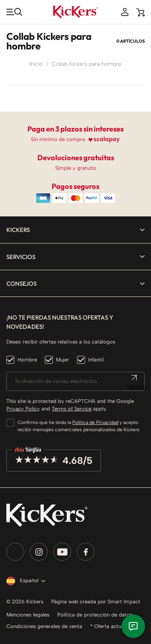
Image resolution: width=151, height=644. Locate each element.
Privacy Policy (23, 409)
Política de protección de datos (95, 615)
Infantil (96, 360)
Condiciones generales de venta (44, 626)
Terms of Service (72, 409)
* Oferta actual (108, 626)
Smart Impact (124, 602)
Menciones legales (28, 615)
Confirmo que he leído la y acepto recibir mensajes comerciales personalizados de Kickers (78, 426)
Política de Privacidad (95, 422)
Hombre (27, 360)
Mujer (63, 360)
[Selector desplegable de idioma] (24, 581)
